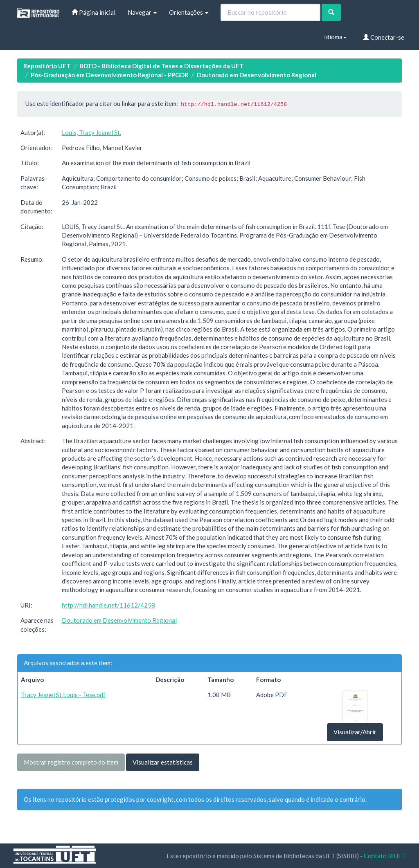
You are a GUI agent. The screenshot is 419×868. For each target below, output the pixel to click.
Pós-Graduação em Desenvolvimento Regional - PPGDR (109, 75)
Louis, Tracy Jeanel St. (91, 132)
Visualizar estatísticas (163, 762)
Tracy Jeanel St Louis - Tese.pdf (63, 695)
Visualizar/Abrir (355, 732)
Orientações (189, 12)
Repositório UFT (47, 66)
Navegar (142, 12)
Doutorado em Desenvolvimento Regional (257, 75)
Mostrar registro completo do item (71, 762)
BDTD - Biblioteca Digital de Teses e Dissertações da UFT (162, 66)
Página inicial (93, 12)
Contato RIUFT (385, 856)
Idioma (335, 37)
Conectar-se (384, 37)
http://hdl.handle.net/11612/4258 (108, 605)
